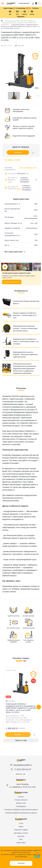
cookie (15, 850)
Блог (21, 839)
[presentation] (39, 707)
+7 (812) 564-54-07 (23, 769)
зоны (10, 182)
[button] (37, 96)
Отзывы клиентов (21, 800)
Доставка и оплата (21, 833)
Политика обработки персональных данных (21, 813)
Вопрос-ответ (21, 803)
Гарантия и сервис (21, 830)
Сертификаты (21, 806)
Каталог (21, 797)
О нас (21, 823)
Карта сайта (21, 843)
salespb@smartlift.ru (23, 765)
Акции (21, 827)
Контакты (21, 836)
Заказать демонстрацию (12, 282)
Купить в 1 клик (12, 160)
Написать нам (21, 774)
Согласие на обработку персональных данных (21, 810)
